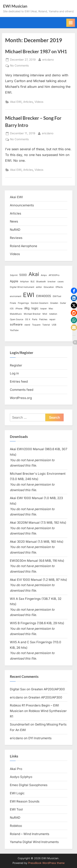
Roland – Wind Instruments (30, 834)
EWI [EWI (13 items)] (29, 295)
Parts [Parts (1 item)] (35, 319)
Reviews (16, 238)
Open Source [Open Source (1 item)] (17, 319)
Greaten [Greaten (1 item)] (54, 303)
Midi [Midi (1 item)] (45, 314)
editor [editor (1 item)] (39, 287)
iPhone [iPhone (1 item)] (19, 309)
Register (16, 365)
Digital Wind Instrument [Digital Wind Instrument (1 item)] (22, 287)
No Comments (19, 66)
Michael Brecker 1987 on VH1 (36, 51)
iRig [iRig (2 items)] (27, 308)
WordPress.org (21, 398)
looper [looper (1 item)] (44, 309)
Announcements (22, 205)
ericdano (48, 59)
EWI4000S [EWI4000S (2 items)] (44, 296)
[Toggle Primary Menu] (71, 23)
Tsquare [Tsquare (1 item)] (36, 325)
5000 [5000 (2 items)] (23, 275)
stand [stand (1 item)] (27, 325)
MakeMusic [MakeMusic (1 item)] (16, 314)
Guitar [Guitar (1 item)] (63, 303)
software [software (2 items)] (16, 324)
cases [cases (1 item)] (61, 282)
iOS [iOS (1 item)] (12, 309)
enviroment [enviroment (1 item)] (16, 296)
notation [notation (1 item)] (53, 314)
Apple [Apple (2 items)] (14, 281)
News (14, 221)
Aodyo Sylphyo (21, 777)
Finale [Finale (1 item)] (13, 303)
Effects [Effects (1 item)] (59, 287)
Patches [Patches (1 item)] (43, 319)
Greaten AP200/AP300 (48, 689)
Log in (14, 373)
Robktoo (16, 826)
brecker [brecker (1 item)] (52, 282)
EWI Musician (15, 6)
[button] (74, 291)
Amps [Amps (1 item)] (44, 275)
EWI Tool (16, 809)
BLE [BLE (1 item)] (33, 282)
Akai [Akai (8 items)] (34, 274)
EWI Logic (17, 793)
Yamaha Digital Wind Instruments (34, 842)
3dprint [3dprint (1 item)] (14, 275)
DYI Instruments (40, 738)
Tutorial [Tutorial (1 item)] (46, 325)
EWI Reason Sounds (25, 801)
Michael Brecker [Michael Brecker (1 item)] (32, 314)
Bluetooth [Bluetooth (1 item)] (41, 282)
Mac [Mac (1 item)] (51, 309)
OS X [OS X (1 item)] (28, 319)
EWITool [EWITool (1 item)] (57, 296)
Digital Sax (18, 689)
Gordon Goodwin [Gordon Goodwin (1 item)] (40, 303)
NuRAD (15, 230)
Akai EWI (16, 102)
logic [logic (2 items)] (35, 308)
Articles (28, 102)
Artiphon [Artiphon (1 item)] (24, 282)
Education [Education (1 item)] (49, 287)
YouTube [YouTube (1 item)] (14, 330)
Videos (39, 102)
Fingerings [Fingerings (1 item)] (23, 303)
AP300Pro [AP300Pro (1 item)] (54, 275)
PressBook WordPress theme (46, 863)
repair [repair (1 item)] (52, 319)
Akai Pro (16, 769)
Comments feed (22, 390)
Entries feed (19, 381)
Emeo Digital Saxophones (29, 785)
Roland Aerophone (24, 246)
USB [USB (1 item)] (54, 325)
